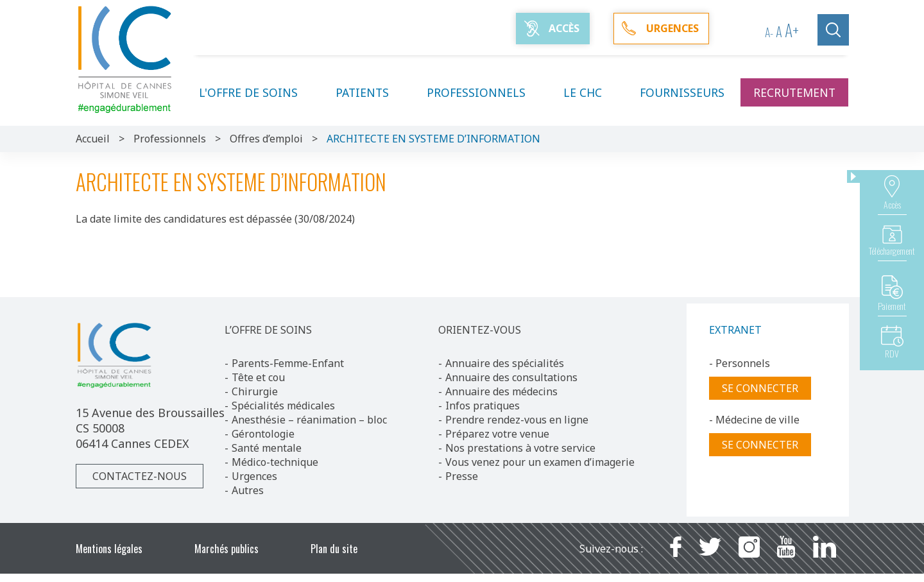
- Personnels (740, 363)
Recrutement (794, 92)
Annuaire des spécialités (505, 363)
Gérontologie (263, 434)
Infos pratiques (483, 406)
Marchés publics (227, 549)
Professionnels (484, 92)
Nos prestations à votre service (520, 448)
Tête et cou (258, 377)
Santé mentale (267, 448)
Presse (462, 476)
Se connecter (760, 388)
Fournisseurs (682, 92)
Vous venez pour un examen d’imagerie (540, 462)
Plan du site (334, 549)
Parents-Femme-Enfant (288, 363)
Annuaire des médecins (501, 391)
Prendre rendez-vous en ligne (517, 420)
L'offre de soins (256, 92)
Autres (248, 490)
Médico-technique (275, 462)
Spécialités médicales (283, 406)
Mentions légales (109, 549)
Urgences (254, 476)
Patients (370, 92)
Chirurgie (255, 391)
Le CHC (590, 92)
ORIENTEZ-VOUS (480, 330)
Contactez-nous (140, 476)
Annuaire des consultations (511, 377)
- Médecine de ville (754, 420)
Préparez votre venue (497, 434)
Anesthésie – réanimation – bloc (309, 420)
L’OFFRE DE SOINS (268, 330)
